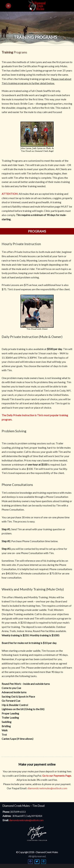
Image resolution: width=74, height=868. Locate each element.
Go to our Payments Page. (57, 776)
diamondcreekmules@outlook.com (47, 788)
